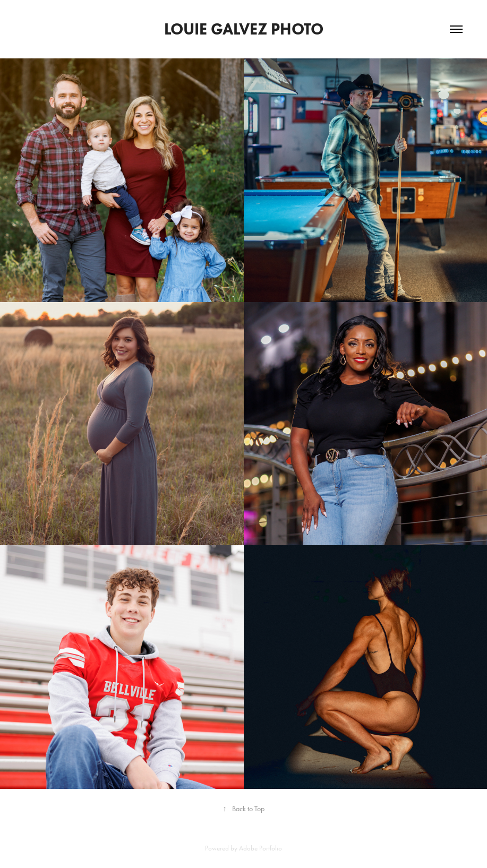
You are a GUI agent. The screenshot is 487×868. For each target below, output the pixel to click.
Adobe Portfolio (260, 848)
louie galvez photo (244, 29)
